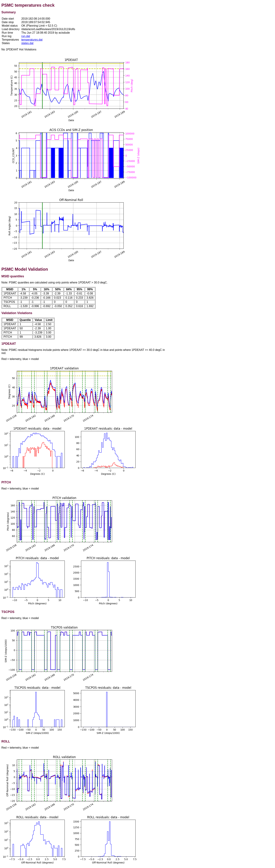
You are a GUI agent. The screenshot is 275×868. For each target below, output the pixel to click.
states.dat (27, 43)
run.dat (26, 36)
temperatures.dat (32, 40)
